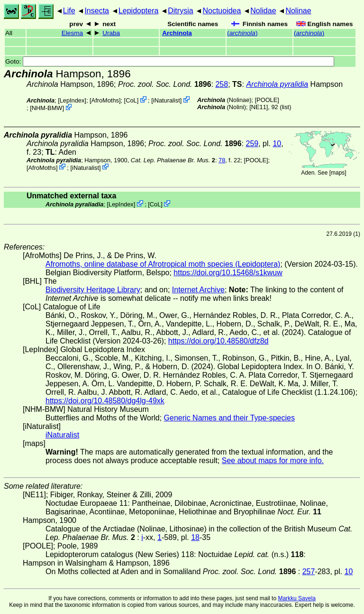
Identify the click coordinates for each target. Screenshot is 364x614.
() (242, 33)
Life (69, 11)
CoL (131, 100)
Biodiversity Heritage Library (93, 290)
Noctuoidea (222, 11)
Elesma (72, 33)
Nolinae (298, 11)
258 (222, 84)
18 (195, 537)
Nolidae (263, 11)
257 (309, 572)
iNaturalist (167, 100)
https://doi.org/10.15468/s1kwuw (228, 273)
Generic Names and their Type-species (229, 418)
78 (222, 160)
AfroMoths (105, 100)
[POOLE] (267, 100)
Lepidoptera (139, 11)
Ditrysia (180, 11)
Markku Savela (296, 598)
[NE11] (259, 107)
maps (338, 173)
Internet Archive (198, 290)
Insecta (97, 11)
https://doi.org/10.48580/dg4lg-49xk (105, 401)
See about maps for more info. (273, 460)
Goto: (170, 61)
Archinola (177, 33)
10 (277, 144)
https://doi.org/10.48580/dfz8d (218, 341)
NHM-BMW (47, 108)
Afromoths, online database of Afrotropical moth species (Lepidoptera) (163, 264)
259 (252, 144)
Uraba (111, 33)
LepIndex (72, 100)
